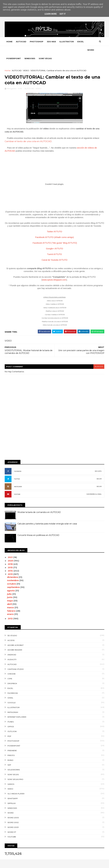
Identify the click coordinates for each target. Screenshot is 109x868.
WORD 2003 (13, 819)
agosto (11, 583)
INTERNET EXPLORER (17, 709)
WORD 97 (12, 824)
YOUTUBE (17, 486)
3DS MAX (52, 42)
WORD (10, 50)
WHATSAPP (13, 791)
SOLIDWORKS (14, 762)
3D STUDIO (12, 628)
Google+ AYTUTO (54, 241)
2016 (11, 556)
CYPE (10, 671)
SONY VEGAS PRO (16, 771)
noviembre (13, 572)
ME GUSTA (98, 463)
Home (10, 42)
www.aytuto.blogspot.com (54, 272)
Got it (63, 14)
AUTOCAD (21, 42)
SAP (9, 757)
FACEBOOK (18, 463)
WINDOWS (40, 50)
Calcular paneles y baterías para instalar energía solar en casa (47, 516)
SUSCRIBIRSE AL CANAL (94, 486)
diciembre (13, 569)
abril (10, 596)
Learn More (51, 14)
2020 (11, 553)
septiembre (14, 579)
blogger (99, 358)
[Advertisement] (54, 428)
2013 (11, 566)
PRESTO (11, 747)
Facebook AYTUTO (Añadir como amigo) (54, 229)
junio (10, 589)
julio (10, 586)
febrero (12, 603)
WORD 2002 (13, 814)
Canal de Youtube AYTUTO (54, 252)
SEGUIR (99, 471)
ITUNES (11, 714)
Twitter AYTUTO (55, 224)
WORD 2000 (13, 810)
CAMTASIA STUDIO (16, 661)
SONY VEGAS (56, 50)
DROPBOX (12, 675)
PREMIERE (12, 743)
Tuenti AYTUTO (54, 246)
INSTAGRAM (18, 479)
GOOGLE (12, 695)
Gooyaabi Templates (48, 864)
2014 (11, 563)
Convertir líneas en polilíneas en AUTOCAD (39, 527)
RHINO (11, 752)
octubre (12, 576)
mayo (10, 593)
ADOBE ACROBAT (16, 637)
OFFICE (11, 719)
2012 (11, 611)
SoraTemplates (20, 864)
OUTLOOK (12, 723)
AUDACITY (12, 652)
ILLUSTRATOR (67, 42)
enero (11, 606)
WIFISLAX (12, 795)
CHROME (12, 666)
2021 (11, 549)
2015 (11, 559)
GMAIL (11, 690)
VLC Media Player (16, 786)
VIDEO (26, 62)
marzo (11, 599)
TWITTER (17, 471)
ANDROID (12, 647)
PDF (10, 728)
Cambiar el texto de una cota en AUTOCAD (28, 133)
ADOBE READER (15, 642)
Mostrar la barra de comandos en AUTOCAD (39, 504)
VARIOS (11, 776)
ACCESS (11, 632)
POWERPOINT (24, 50)
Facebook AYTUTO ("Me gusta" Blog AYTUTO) (55, 235)
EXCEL (81, 42)
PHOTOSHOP (37, 42)
